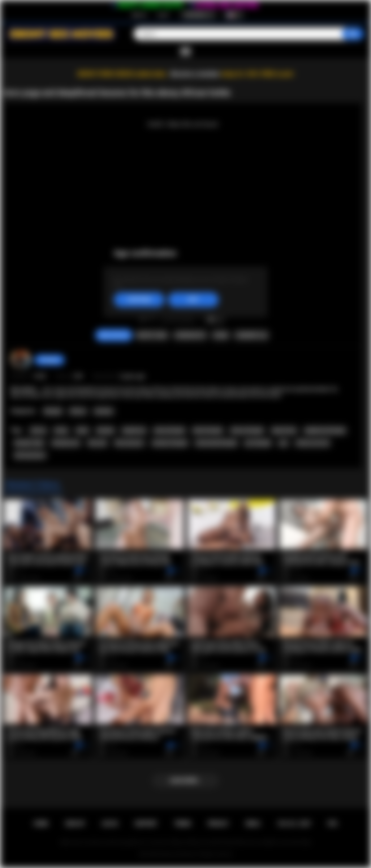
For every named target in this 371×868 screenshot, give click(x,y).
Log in (163, 15)
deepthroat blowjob (325, 430)
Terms (182, 824)
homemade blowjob (216, 443)
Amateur (104, 411)
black (82, 430)
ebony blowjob (169, 430)
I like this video (143, 318)
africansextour (30, 455)
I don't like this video (152, 318)
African (78, 411)
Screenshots (190, 335)
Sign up (139, 15)
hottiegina (49, 360)
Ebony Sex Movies (178, 854)
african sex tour (312, 443)
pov (284, 443)
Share (221, 335)
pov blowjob (258, 443)
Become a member (195, 74)
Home (41, 824)
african (38, 430)
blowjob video (29, 443)
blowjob (105, 430)
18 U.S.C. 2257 (294, 824)
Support (146, 824)
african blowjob (247, 430)
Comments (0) (251, 335)
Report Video (152, 335)
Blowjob (53, 411)
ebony (61, 430)
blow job (97, 443)
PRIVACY (218, 824)
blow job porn (129, 443)
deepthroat (134, 430)
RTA (333, 824)
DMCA (253, 824)
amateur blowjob (170, 443)
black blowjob (208, 430)
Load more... (185, 781)
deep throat (284, 430)
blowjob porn (66, 443)
